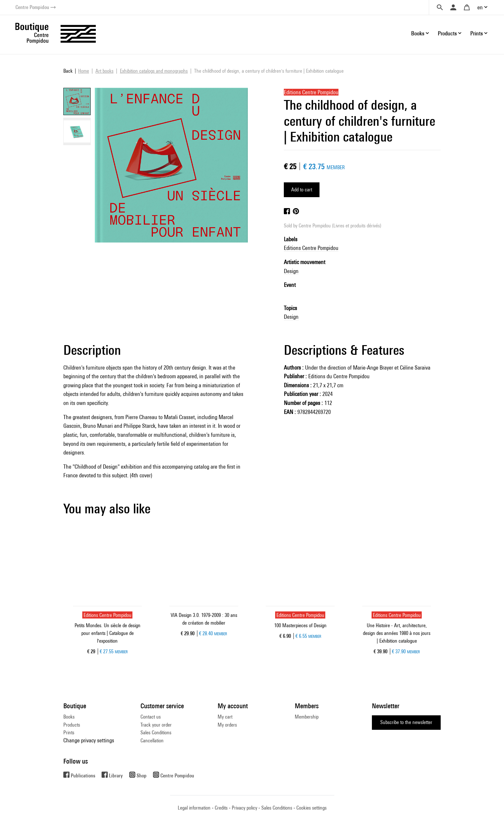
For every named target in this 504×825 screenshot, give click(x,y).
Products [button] (447, 33)
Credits (221, 808)
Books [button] (418, 33)
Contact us (151, 717)
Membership (307, 717)
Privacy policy (244, 808)
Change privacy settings (89, 740)
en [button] (480, 7)
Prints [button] (477, 33)
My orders (227, 725)
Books (69, 717)
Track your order (156, 725)
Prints (69, 733)
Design (291, 271)
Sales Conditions (156, 733)
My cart (225, 717)
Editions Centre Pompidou (311, 248)
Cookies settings (311, 808)
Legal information (194, 808)
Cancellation (152, 741)
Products (72, 725)
